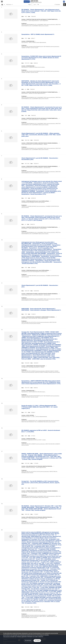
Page (29, 5)
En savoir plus (28, 641)
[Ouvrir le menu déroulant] (2, 2)
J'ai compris (37, 641)
